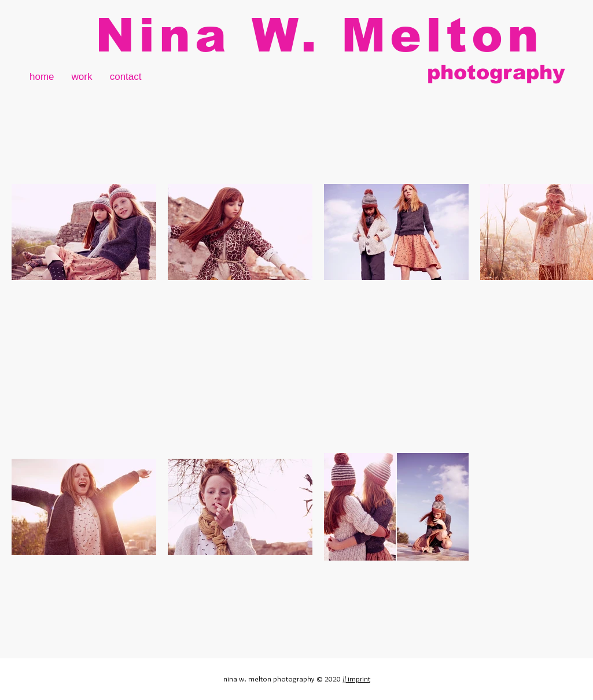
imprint (358, 679)
